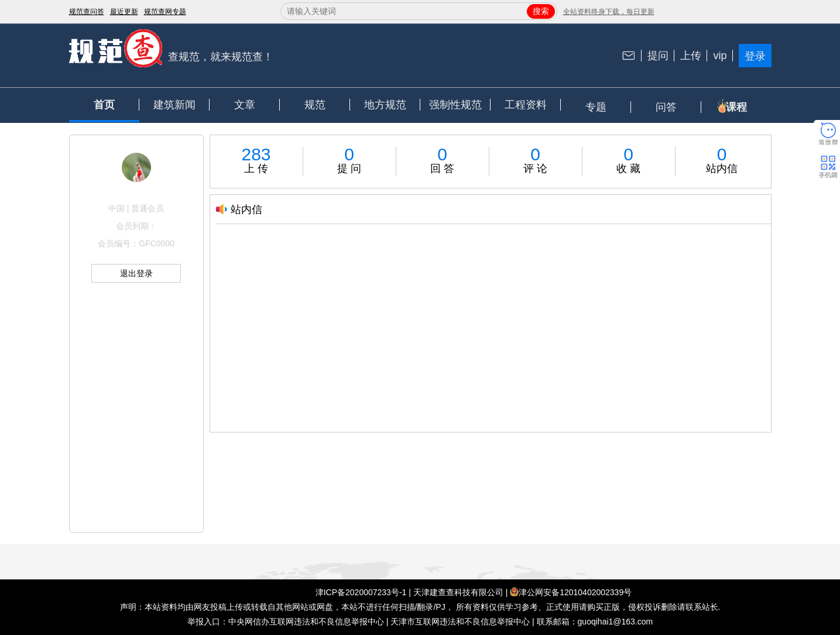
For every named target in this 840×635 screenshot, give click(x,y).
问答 (666, 107)
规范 (315, 105)
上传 (691, 56)
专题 (596, 107)
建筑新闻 (174, 105)
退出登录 (136, 273)
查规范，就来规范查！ (221, 57)
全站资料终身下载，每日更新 (609, 12)
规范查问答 (87, 12)
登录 (755, 56)
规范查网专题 (165, 12)
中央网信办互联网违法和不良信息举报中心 (306, 622)
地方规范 (385, 105)
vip (720, 56)
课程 (736, 107)
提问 (658, 56)
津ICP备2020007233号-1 (361, 592)
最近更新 (124, 12)
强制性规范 (455, 105)
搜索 (541, 11)
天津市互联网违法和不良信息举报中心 (460, 622)
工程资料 (526, 105)
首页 (104, 105)
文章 (245, 105)
